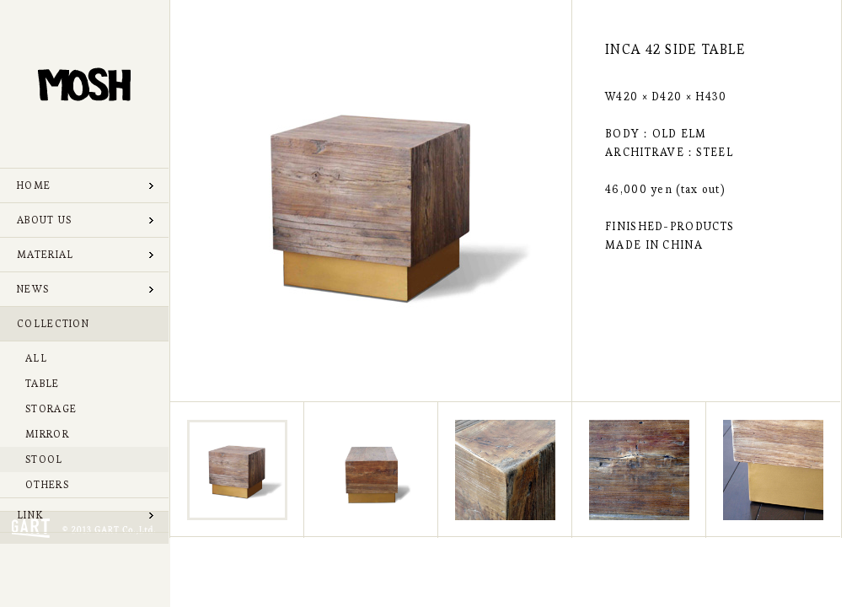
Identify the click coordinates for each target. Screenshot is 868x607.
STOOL (44, 459)
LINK (30, 515)
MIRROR (47, 434)
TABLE (43, 383)
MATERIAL (45, 254)
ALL (36, 358)
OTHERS (47, 484)
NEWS (33, 289)
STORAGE (51, 408)
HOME (34, 185)
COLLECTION (53, 323)
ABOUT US (44, 220)
